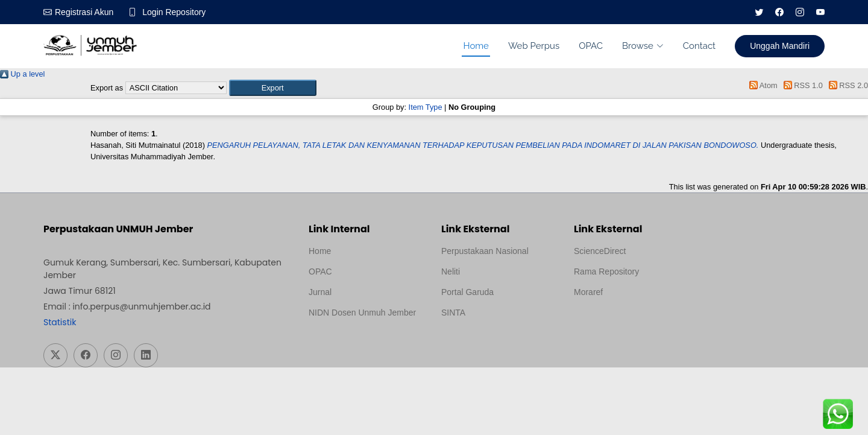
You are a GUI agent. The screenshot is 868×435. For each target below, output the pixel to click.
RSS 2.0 (846, 85)
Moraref (588, 292)
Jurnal (320, 292)
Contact (699, 46)
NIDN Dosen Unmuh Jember (362, 313)
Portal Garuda (467, 292)
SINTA (453, 313)
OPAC (591, 46)
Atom (762, 85)
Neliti (451, 271)
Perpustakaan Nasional (485, 251)
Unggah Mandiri (780, 46)
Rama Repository (606, 271)
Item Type (426, 107)
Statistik (60, 322)
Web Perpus (534, 46)
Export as (107, 88)
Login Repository (174, 12)
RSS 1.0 (801, 85)
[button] (273, 88)
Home (476, 46)
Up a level (22, 74)
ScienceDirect (600, 251)
